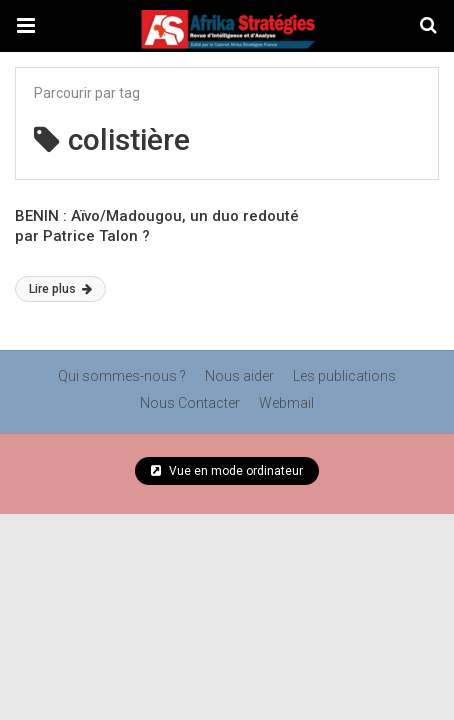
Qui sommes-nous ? (122, 376)
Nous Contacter (190, 403)
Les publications (344, 376)
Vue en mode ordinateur (227, 471)
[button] (26, 26)
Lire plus (60, 289)
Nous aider (239, 376)
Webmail (286, 403)
